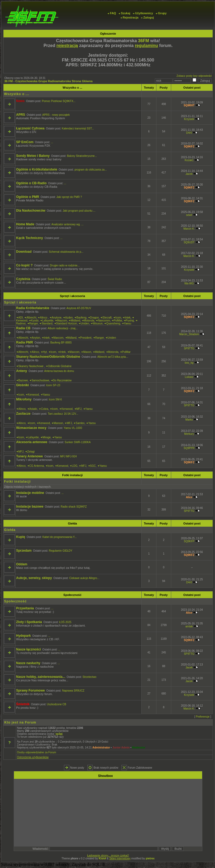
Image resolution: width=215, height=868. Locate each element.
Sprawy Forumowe (31, 690)
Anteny (22, 371)
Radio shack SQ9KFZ (74, 507)
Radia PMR (25, 342)
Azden (69, 318)
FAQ (112, 13)
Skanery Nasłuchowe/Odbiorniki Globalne (48, 357)
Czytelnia (23, 279)
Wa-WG (189, 283)
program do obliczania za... (91, 170)
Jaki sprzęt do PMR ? (69, 197)
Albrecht (31, 318)
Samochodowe (40, 380)
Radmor (21, 323)
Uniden (85, 323)
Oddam (22, 564)
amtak (189, 626)
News (20, 101)
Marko (189, 420)
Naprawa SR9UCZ (73, 691)
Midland (75, 321)
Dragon (94, 318)
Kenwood (22, 321)
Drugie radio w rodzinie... (65, 265)
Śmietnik (23, 704)
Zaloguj (147, 17)
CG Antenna (37, 466)
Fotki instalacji (72, 475)
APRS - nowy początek (56, 115)
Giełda (73, 523)
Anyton (36, 338)
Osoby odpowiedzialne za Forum (37, 752)
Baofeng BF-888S (61, 343)
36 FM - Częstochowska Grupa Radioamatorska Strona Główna (48, 81)
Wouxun (98, 323)
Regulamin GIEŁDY (61, 551)
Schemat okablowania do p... (66, 252)
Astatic (33, 409)
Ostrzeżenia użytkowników (33, 757)
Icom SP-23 (53, 385)
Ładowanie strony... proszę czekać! (108, 856)
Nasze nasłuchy (28, 663)
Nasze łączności (28, 649)
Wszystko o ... (72, 88)
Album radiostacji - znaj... (63, 328)
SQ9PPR (189, 448)
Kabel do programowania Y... (60, 537)
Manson (58, 423)
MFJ (79, 409)
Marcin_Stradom (189, 334)
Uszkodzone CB (57, 704)
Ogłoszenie (108, 34)
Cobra (44, 409)
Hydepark (24, 636)
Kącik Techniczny (30, 238)
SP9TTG (189, 348)
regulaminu (146, 46)
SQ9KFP (189, 541)
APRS (21, 115)
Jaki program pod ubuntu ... (79, 211)
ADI (21, 318)
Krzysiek (189, 119)
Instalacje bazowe (30, 507)
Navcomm (104, 321)
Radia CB (23, 328)
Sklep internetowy (120, 858)
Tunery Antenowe (29, 456)
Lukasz (189, 377)
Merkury (189, 434)
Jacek (189, 174)
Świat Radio (55, 279)
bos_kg (189, 363)
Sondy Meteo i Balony (33, 156)
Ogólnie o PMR (28, 197)
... (52, 142)
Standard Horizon (67, 323)
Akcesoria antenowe (32, 442)
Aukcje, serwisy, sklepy (34, 578)
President (86, 338)
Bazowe (23, 380)
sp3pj (59, 734)
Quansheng (113, 323)
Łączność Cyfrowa (30, 128)
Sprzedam (24, 551)
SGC (93, 466)
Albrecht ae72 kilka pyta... (113, 357)
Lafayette (48, 321)
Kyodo (35, 321)
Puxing (130, 321)
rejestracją (67, 46)
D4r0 (189, 133)
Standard (47, 323)
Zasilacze (23, 414)
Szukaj (124, 13)
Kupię (21, 537)
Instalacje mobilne (30, 493)
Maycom (62, 321)
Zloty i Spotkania (29, 622)
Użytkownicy (143, 13)
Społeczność (72, 595)
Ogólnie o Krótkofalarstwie (37, 169)
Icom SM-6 (55, 399)
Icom (118, 318)
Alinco (44, 318)
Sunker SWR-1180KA (78, 442)
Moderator (139, 748)
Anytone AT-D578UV (79, 308)
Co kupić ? (24, 265)
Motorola (89, 321)
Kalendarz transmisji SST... (78, 129)
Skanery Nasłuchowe (31, 366)
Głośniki (22, 385)
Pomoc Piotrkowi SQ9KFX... (59, 101)
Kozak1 (189, 160)
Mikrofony (24, 399)
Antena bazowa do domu (59, 371)
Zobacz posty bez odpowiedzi (194, 76)
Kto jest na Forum (20, 722)
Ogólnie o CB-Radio (31, 183)
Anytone (57, 318)
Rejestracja (130, 17)
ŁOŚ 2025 (65, 622)
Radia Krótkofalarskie (33, 308)
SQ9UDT (189, 242)
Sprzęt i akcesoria (73, 296)
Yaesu (128, 323)
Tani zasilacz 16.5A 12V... (63, 414)
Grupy (161, 13)
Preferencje (203, 717)
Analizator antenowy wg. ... (67, 224)
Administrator (101, 748)
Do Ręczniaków (62, 380)
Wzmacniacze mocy (31, 428)
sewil (189, 215)
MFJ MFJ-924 (69, 456)
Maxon (87, 352)
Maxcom (58, 338)
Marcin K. (189, 229)
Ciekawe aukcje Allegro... (84, 578)
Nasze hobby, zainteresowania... (41, 677)
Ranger (34, 323)
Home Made (25, 224)
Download (24, 252)
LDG (75, 466)
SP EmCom (25, 142)
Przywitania (25, 608)
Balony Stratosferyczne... (82, 156)
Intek (128, 318)
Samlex (80, 423)
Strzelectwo (89, 677)
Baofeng (81, 318)
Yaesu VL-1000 (73, 428)
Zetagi (31, 452)
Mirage (47, 437)
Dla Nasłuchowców (31, 211)
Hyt (45, 352)
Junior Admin (121, 748)
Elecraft (107, 318)
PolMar (118, 321)
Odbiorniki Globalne (60, 366)
